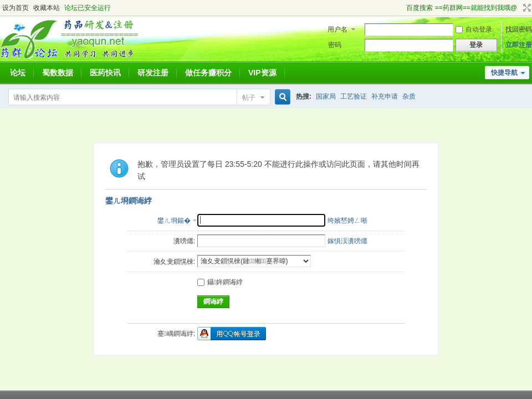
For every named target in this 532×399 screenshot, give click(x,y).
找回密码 (519, 29)
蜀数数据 (58, 73)
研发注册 (153, 73)
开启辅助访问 (401, 8)
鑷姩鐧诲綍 (220, 282)
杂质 (409, 96)
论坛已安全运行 (88, 8)
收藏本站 (47, 8)
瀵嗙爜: (184, 241)
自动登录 (474, 29)
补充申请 (385, 96)
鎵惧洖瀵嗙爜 (347, 241)
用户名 (337, 29)
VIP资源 (262, 73)
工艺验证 (354, 96)
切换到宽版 (526, 8)
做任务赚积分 (208, 73)
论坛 (18, 73)
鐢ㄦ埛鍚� (174, 221)
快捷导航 (504, 73)
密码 (335, 45)
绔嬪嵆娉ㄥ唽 (347, 221)
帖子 (249, 98)
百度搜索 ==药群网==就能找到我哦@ (462, 8)
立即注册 (519, 45)
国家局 (326, 96)
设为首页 (16, 8)
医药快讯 (105, 73)
